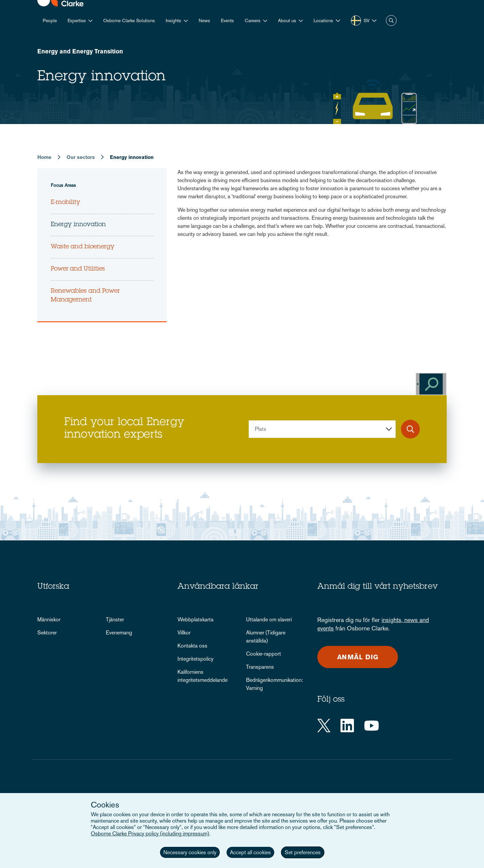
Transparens (260, 667)
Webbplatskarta (195, 619)
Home (44, 157)
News (204, 20)
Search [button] (391, 20)
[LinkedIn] (347, 726)
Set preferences (303, 852)
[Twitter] (324, 726)
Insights (173, 20)
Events (227, 20)
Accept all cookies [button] (250, 852)
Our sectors (81, 157)
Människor (49, 619)
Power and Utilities (78, 269)
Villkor (184, 633)
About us (287, 20)
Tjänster (115, 619)
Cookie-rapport (264, 654)
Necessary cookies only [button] (190, 852)
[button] (327, 21)
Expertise (77, 20)
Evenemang (119, 633)
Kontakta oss (192, 646)
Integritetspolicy (195, 659)
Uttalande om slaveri (269, 619)
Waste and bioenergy (83, 247)
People (50, 20)
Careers (253, 20)
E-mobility (66, 203)
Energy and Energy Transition (80, 51)
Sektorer (47, 633)
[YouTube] (372, 726)
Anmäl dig (358, 657)
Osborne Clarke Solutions (129, 20)
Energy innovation (78, 225)
